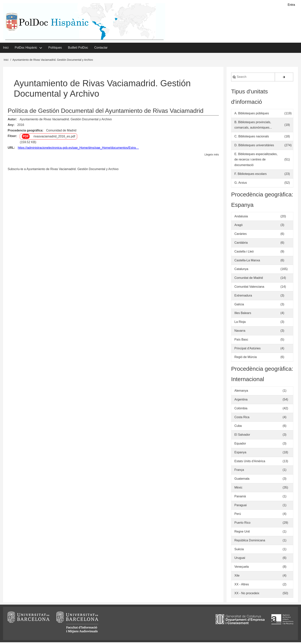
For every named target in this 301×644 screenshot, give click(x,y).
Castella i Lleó (244, 253)
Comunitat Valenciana (249, 288)
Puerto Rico (242, 524)
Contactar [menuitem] (101, 49)
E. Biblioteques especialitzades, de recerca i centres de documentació (256, 161)
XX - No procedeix (247, 595)
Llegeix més (212, 156)
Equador (240, 445)
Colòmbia (241, 410)
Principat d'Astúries (247, 350)
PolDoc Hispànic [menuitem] (26, 49)
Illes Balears (243, 315)
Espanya (240, 454)
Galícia (239, 306)
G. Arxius (241, 184)
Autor (12, 121)
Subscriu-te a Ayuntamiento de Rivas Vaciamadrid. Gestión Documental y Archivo (63, 171)
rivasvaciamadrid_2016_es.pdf (54, 138)
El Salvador (242, 436)
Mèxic (238, 489)
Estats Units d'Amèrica (250, 463)
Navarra (240, 332)
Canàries (241, 235)
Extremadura (243, 297)
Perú (238, 516)
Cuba (238, 428)
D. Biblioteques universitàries (254, 147)
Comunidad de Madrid (61, 132)
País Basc (241, 341)
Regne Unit (242, 533)
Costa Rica (242, 419)
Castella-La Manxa (247, 262)
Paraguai (241, 507)
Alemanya (241, 392)
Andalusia (241, 218)
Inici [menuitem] (6, 49)
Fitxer (12, 138)
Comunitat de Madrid (249, 279)
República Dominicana (250, 542)
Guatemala (242, 480)
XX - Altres (242, 586)
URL (11, 149)
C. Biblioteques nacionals (252, 138)
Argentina (241, 401)
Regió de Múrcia (246, 359)
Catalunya (241, 271)
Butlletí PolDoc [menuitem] (78, 49)
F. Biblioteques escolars (251, 175)
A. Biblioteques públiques (252, 115)
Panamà (240, 498)
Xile (237, 577)
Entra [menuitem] (291, 5)
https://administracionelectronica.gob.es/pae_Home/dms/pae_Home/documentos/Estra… (78, 149)
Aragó (239, 227)
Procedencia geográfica (25, 132)
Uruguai (240, 560)
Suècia (239, 551)
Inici (6, 61)
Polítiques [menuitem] (55, 49)
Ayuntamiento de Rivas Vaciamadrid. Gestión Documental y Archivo (66, 121)
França (239, 472)
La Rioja (240, 323)
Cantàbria (241, 244)
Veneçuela (242, 568)
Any (11, 126)
